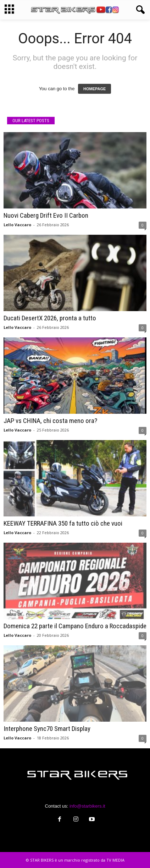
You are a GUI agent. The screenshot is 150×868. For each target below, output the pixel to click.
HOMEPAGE (95, 89)
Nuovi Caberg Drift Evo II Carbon (46, 215)
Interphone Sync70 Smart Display (47, 729)
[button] (139, 10)
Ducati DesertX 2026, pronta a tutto (50, 318)
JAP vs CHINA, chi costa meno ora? (50, 421)
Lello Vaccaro (17, 225)
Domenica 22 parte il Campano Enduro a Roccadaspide (75, 626)
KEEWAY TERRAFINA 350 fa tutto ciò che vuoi (63, 523)
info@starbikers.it (87, 806)
